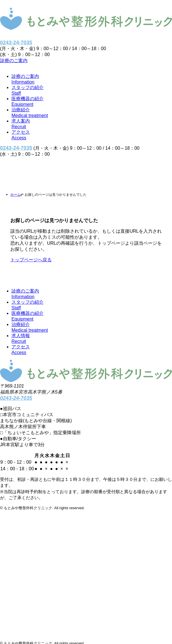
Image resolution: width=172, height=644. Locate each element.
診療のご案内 (14, 61)
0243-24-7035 (16, 43)
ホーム (15, 195)
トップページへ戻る (31, 260)
